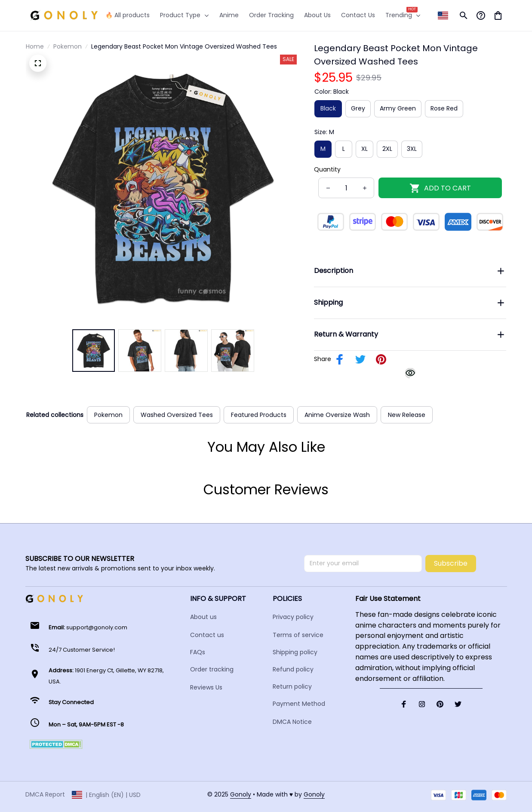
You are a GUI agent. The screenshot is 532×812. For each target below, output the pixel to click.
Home (35, 46)
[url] (241, 795)
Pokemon (68, 46)
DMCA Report (45, 794)
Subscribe (451, 563)
